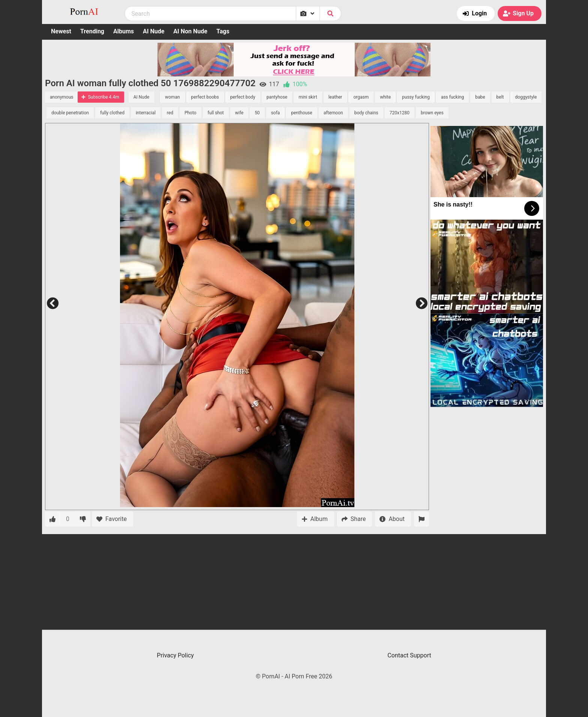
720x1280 (400, 113)
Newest (61, 31)
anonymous (61, 97)
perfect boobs (205, 97)
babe (480, 97)
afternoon (333, 113)
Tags (223, 31)
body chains (366, 113)
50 (257, 113)
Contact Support (409, 655)
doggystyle (526, 97)
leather (335, 97)
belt (500, 97)
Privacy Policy (175, 655)
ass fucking (452, 97)
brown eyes (432, 113)
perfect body (243, 97)
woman (172, 97)
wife (239, 113)
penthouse (301, 113)
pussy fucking (416, 97)
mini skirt (308, 97)
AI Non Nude (190, 31)
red (170, 113)
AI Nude (154, 31)
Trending (92, 31)
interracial (146, 113)
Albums (124, 31)
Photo (190, 113)
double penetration (70, 113)
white (385, 97)
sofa (276, 113)
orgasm (361, 97)
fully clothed (112, 113)
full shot (216, 113)
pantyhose (277, 97)
